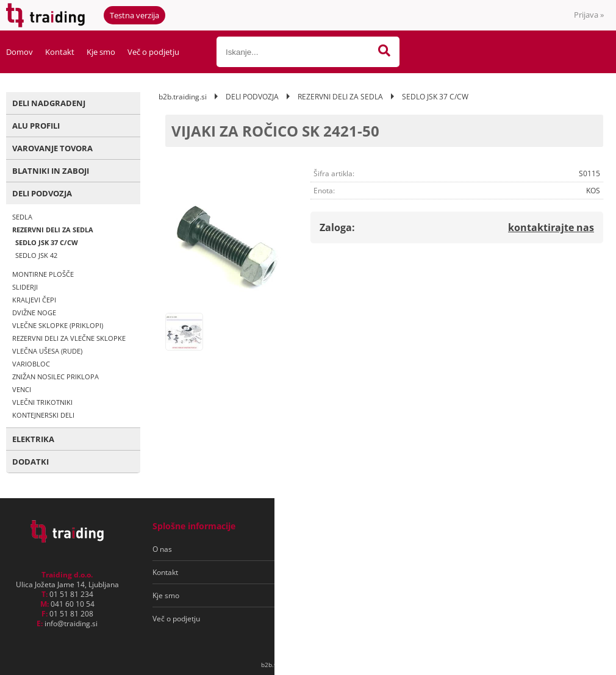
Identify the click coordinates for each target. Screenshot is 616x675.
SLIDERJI (25, 287)
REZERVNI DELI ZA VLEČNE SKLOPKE (69, 338)
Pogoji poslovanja (328, 549)
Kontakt (60, 52)
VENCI (22, 389)
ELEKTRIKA (33, 439)
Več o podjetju (153, 52)
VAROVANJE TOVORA (52, 148)
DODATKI (30, 462)
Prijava (589, 15)
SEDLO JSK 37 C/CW (47, 242)
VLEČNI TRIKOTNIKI (42, 402)
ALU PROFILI (36, 126)
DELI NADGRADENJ (49, 103)
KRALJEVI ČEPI (34, 300)
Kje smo (101, 52)
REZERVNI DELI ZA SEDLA (53, 230)
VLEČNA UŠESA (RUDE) (47, 351)
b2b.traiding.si (183, 97)
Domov (20, 52)
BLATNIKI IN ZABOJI (51, 171)
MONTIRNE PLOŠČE (43, 274)
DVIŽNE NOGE (34, 312)
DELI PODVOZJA (42, 193)
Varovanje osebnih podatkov (347, 572)
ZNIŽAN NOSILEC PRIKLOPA (56, 377)
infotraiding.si (71, 623)
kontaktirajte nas (551, 227)
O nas (162, 549)
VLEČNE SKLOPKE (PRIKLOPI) (58, 325)
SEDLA (22, 217)
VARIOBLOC (31, 364)
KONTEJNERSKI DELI (43, 415)
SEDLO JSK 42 (36, 255)
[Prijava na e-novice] (556, 549)
